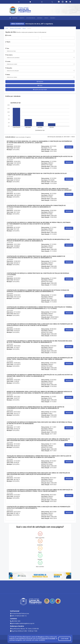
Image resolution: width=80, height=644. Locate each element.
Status (8, 75)
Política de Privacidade (48, 638)
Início (7, 28)
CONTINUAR (65, 639)
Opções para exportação (40, 90)
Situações (9, 68)
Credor (8, 61)
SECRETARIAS (40, 18)
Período (8, 35)
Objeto (8, 42)
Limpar (40, 86)
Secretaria (9, 55)
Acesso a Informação (15, 28)
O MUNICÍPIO (22, 18)
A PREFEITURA (15, 18)
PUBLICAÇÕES (53, 18)
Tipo (7, 48)
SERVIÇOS (46, 18)
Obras (24, 28)
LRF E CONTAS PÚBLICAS (31, 18)
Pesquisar (40, 82)
